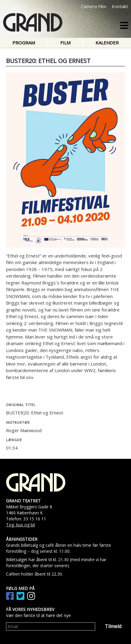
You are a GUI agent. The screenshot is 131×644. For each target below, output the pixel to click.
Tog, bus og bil (20, 525)
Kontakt (120, 6)
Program (24, 43)
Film (65, 43)
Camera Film (94, 6)
